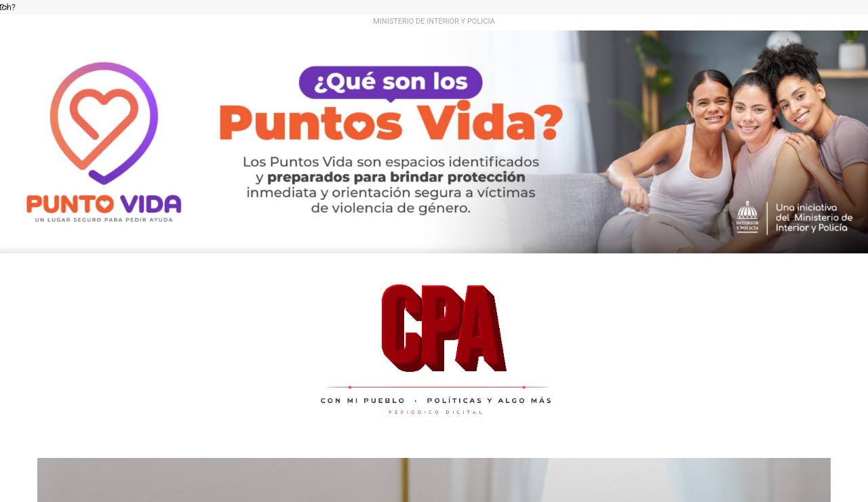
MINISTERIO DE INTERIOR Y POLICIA (434, 21)
